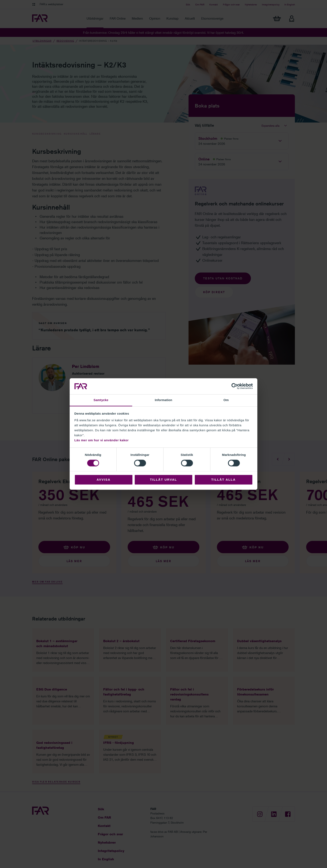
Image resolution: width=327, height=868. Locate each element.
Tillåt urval (163, 480)
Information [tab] (163, 400)
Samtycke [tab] (101, 400)
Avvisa (104, 480)
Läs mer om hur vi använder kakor (102, 440)
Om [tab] (226, 400)
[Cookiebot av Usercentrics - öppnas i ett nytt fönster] (235, 386)
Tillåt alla (223, 480)
